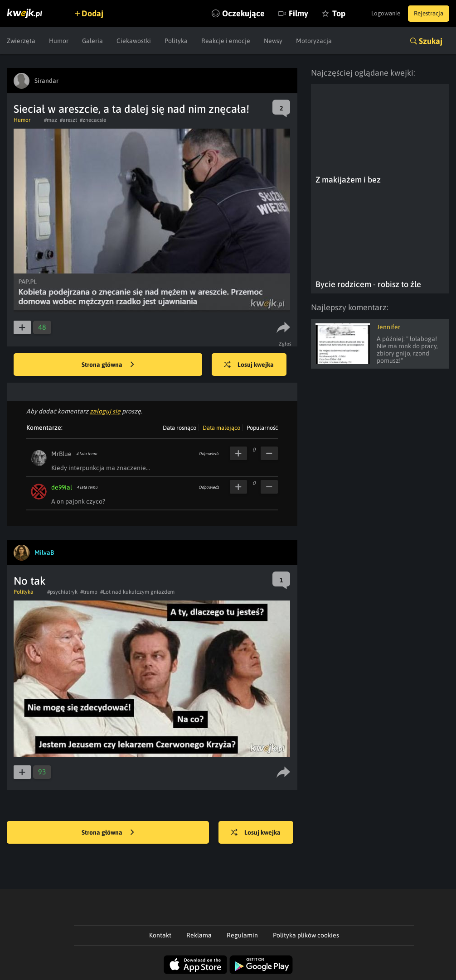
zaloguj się (105, 411)
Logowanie (378, 14)
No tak (30, 581)
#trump (89, 592)
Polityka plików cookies (306, 935)
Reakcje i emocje (226, 41)
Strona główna (108, 365)
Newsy (273, 41)
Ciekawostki (134, 41)
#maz (51, 120)
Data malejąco (221, 428)
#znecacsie (93, 120)
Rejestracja (426, 14)
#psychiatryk (62, 592)
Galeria (92, 41)
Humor (59, 41)
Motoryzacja (314, 41)
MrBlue (61, 454)
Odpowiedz (209, 454)
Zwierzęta (21, 41)
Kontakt (160, 935)
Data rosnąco (179, 428)
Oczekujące (228, 13)
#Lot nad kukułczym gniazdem (137, 592)
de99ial (62, 487)
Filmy (284, 13)
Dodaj (96, 13)
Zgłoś (286, 344)
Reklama (199, 935)
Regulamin (242, 935)
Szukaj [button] (431, 41)
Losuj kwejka (253, 365)
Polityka (176, 41)
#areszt (68, 120)
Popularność (262, 428)
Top (324, 13)
